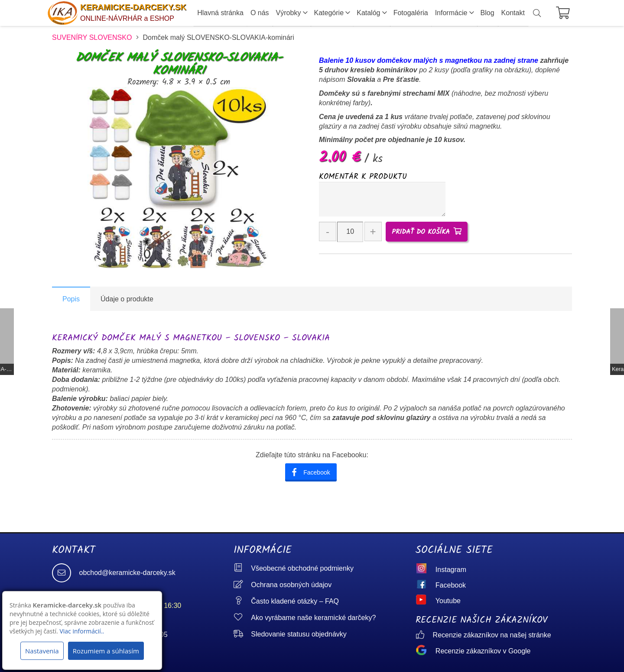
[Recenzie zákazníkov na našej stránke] (424, 635)
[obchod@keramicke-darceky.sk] (66, 573)
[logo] (63, 13)
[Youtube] (426, 601)
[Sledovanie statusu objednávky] (242, 634)
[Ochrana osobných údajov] (242, 585)
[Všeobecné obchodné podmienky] (242, 568)
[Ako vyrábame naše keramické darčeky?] (242, 618)
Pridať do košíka (421, 232)
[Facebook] (426, 585)
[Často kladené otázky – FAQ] (242, 601)
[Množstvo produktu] (350, 232)
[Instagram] (426, 570)
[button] (537, 13)
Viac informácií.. (82, 631)
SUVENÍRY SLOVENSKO (92, 37)
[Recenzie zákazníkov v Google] (426, 651)
